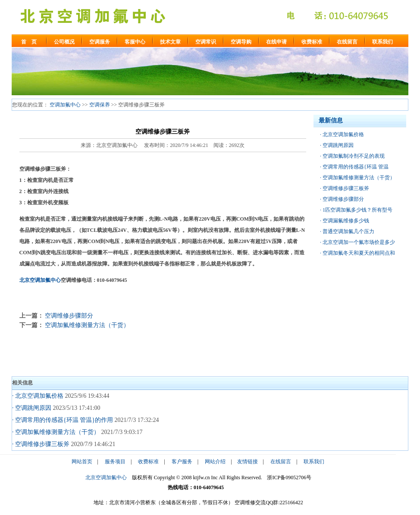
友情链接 (248, 462)
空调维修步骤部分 (69, 315)
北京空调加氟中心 (40, 280)
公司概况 (64, 42)
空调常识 (206, 42)
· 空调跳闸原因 (32, 408)
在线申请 (276, 42)
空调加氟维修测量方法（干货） (87, 325)
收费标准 (312, 42)
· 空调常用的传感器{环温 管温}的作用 (63, 420)
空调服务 (100, 42)
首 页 (29, 42)
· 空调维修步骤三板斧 (41, 444)
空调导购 (241, 42)
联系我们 (382, 42)
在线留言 (347, 42)
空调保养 (100, 105)
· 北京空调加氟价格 (38, 396)
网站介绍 (215, 462)
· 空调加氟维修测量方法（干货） (56, 432)
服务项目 (115, 462)
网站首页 (82, 462)
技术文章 (170, 42)
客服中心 (135, 42)
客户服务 (182, 462)
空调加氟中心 (65, 105)
